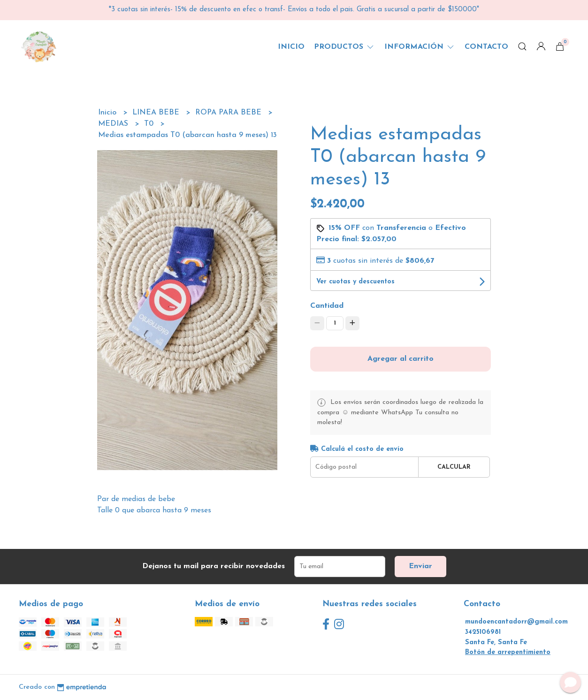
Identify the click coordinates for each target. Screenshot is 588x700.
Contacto (486, 47)
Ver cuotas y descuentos (355, 282)
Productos (344, 47)
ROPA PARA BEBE (229, 113)
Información (420, 47)
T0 (150, 124)
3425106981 (483, 632)
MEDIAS (114, 124)
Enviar (420, 566)
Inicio (291, 47)
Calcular (454, 467)
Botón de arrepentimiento (508, 652)
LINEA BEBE (157, 113)
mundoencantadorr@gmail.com (516, 622)
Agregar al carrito (401, 359)
